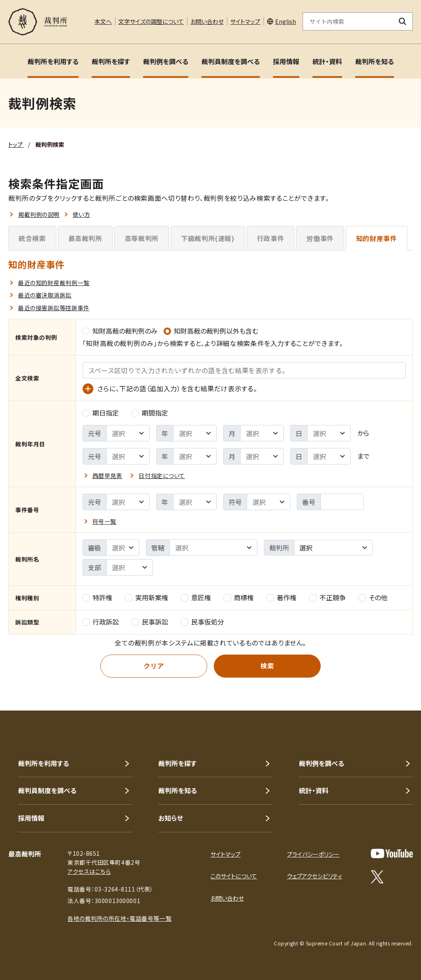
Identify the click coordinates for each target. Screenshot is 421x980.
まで (363, 456)
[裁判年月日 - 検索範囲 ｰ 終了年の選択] (195, 456)
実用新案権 (147, 597)
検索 (267, 666)
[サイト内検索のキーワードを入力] (348, 21)
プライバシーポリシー (313, 854)
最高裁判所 (85, 238)
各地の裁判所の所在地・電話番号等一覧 (119, 918)
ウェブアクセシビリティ (315, 876)
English (286, 21)
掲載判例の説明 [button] (39, 214)
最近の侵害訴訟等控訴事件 (54, 308)
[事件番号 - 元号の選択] (128, 502)
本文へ (103, 21)
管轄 (158, 548)
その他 (373, 597)
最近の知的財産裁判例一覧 (54, 283)
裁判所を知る (375, 61)
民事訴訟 (150, 622)
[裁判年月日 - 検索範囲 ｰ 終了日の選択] (329, 456)
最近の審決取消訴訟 (45, 295)
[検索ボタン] (403, 21)
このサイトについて (234, 876)
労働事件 (320, 238)
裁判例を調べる (166, 61)
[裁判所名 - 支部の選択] (130, 567)
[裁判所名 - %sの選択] (213, 548)
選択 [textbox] (306, 548)
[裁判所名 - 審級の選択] (123, 548)
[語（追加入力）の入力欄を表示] (88, 389)
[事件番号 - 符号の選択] (268, 502)
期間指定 (150, 413)
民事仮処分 (203, 622)
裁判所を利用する (53, 61)
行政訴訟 (101, 622)
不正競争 (328, 597)
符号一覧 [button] (104, 521)
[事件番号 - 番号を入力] (342, 502)
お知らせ (171, 818)
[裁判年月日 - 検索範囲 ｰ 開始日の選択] (329, 433)
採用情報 (286, 61)
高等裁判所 (142, 238)
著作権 (282, 597)
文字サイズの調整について (151, 21)
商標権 (239, 597)
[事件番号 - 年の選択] (195, 502)
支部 (95, 567)
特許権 (97, 597)
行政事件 (271, 238)
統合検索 (32, 238)
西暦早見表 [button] (108, 476)
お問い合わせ (207, 21)
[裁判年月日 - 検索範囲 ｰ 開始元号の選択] (128, 433)
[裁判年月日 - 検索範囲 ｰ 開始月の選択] (262, 433)
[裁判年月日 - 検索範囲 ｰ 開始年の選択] (195, 433)
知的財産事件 (377, 238)
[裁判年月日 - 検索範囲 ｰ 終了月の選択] (262, 456)
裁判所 (279, 548)
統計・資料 (327, 61)
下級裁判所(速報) (208, 238)
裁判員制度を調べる (231, 61)
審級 (95, 548)
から (363, 433)
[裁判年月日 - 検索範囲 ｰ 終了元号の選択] (128, 456)
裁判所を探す (111, 61)
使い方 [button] (82, 214)
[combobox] (333, 548)
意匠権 (196, 597)
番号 (309, 502)
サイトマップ (245, 21)
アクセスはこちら (89, 871)
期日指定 (101, 413)
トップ (16, 144)
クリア (154, 666)
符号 (235, 502)
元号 (95, 433)
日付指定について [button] (162, 476)
